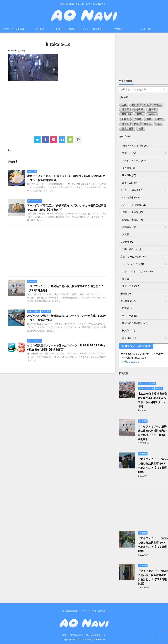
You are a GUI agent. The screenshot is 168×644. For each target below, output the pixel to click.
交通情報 (118, 29)
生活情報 (40, 29)
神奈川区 (126, 114)
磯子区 (148, 124)
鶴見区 (160, 119)
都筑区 (152, 109)
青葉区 (158, 105)
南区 (141, 129)
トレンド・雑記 (145, 29)
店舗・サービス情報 (66, 29)
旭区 (149, 119)
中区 (147, 105)
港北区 (125, 109)
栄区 (159, 124)
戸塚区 (138, 119)
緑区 (136, 124)
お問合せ (102, 611)
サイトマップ (88, 611)
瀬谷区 (125, 124)
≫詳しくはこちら (130, 362)
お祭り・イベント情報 (13, 29)
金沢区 (152, 114)
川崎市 (125, 119)
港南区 (140, 114)
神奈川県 (139, 109)
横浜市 (135, 105)
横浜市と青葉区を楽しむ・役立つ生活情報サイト (84, 635)
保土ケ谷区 (128, 129)
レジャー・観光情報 (92, 29)
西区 (124, 105)
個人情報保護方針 (70, 611)
